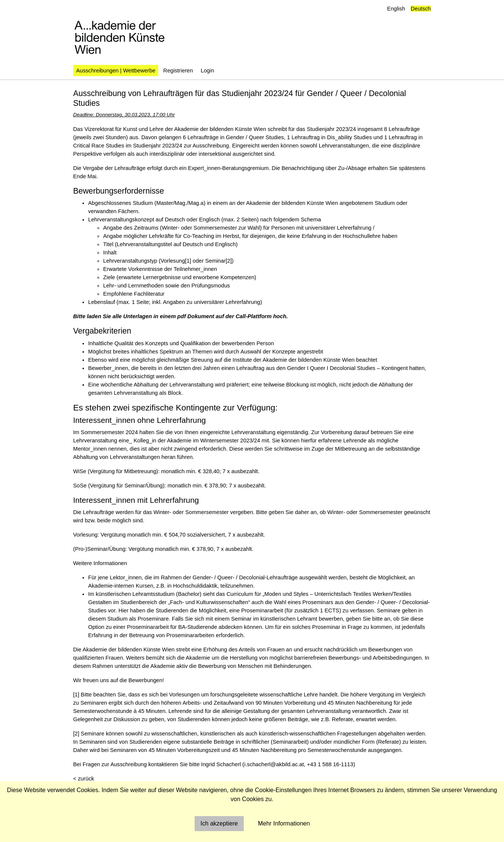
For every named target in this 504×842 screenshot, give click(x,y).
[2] (229, 261)
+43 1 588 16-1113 (330, 764)
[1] (188, 261)
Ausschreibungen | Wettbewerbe (116, 71)
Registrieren (178, 71)
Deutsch (421, 9)
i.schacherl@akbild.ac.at (274, 764)
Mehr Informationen (284, 823)
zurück (86, 779)
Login (207, 71)
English (396, 9)
